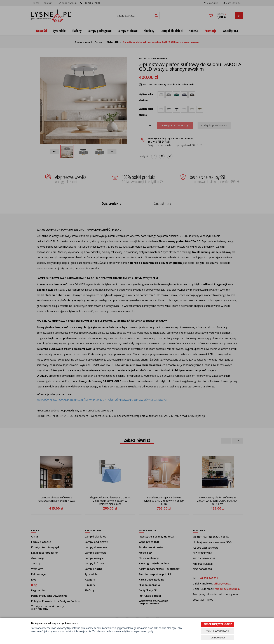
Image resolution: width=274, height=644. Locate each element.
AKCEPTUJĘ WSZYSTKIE (218, 624)
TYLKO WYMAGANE (218, 631)
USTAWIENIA (218, 638)
